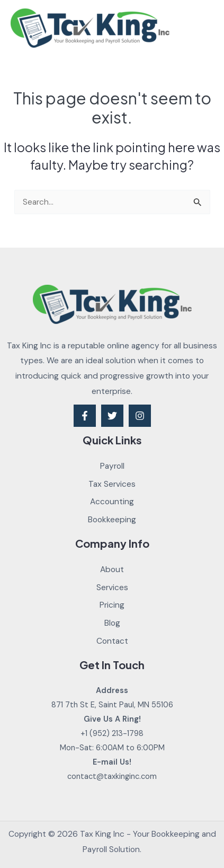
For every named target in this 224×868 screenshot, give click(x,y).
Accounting (112, 502)
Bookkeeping (112, 520)
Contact (112, 641)
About (112, 569)
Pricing (112, 605)
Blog (112, 623)
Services (112, 588)
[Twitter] (112, 416)
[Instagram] (140, 416)
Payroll (112, 466)
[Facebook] (85, 416)
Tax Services (112, 484)
